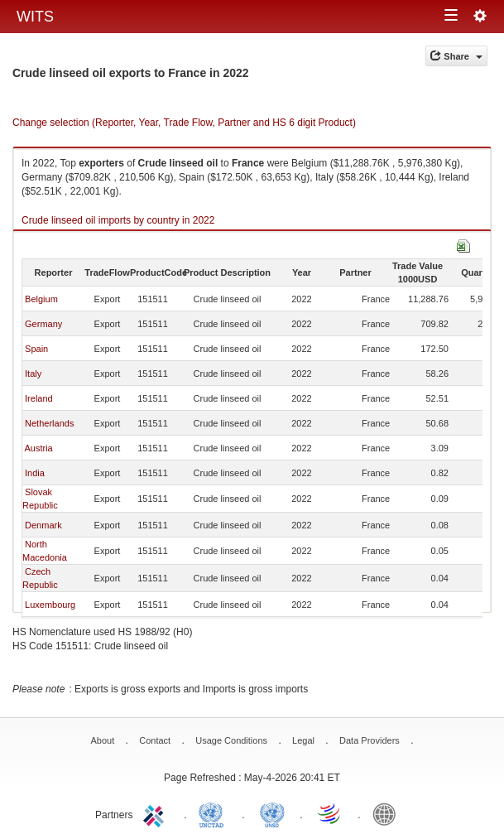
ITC (156, 813)
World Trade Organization (330, 813)
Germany (43, 324)
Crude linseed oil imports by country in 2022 (118, 220)
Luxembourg (50, 605)
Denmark (43, 525)
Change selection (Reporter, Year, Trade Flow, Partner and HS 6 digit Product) (184, 123)
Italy (33, 374)
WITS (35, 17)
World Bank (388, 813)
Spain (36, 349)
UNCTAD (214, 813)
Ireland (39, 398)
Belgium (41, 299)
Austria (38, 448)
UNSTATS (272, 813)
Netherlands (49, 423)
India (35, 473)
